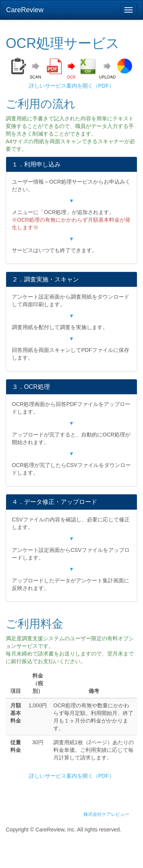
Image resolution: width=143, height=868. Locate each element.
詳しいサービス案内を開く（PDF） (72, 86)
